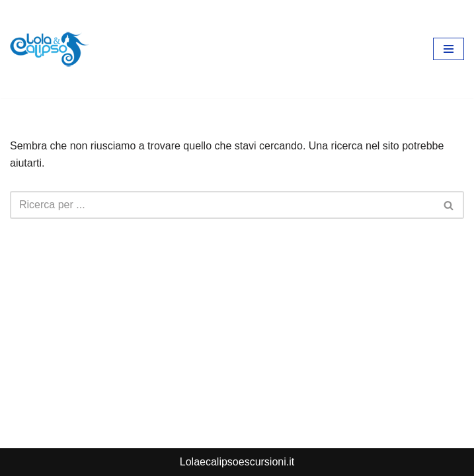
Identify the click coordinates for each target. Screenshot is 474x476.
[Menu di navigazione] (449, 49)
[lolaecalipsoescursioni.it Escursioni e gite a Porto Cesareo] (50, 49)
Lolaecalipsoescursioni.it (237, 462)
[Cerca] (222, 205)
